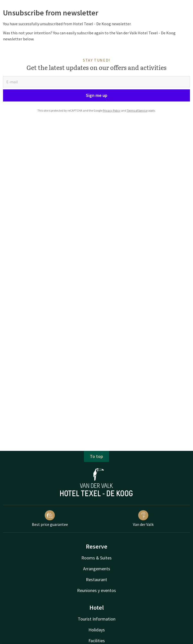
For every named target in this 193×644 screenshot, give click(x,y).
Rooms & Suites (96, 558)
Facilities (97, 641)
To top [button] (96, 456)
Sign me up (97, 95)
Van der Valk (143, 519)
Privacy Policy (112, 110)
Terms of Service (137, 110)
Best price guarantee (50, 519)
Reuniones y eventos (96, 590)
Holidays (97, 630)
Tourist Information (97, 619)
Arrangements (97, 569)
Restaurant (96, 579)
